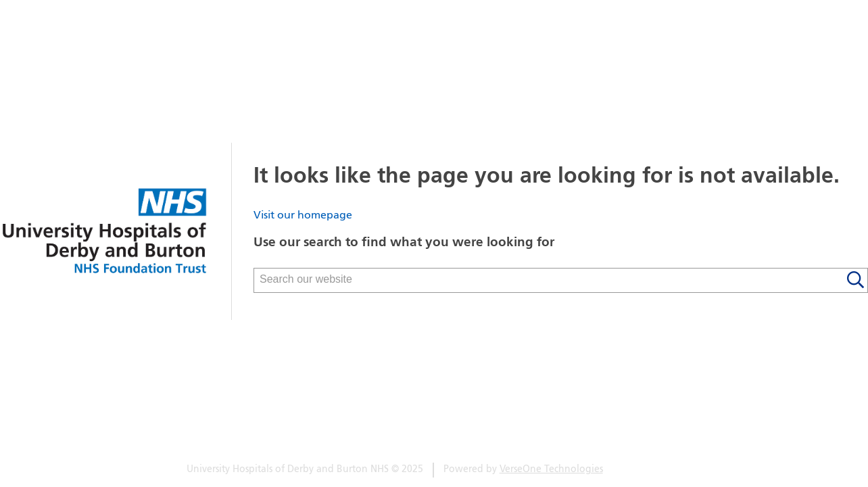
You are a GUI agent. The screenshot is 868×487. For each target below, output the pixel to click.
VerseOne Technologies (551, 470)
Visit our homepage (303, 216)
